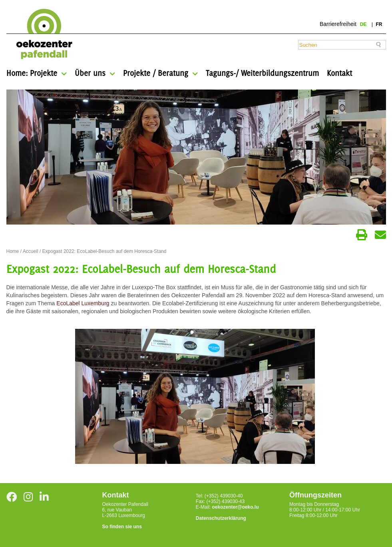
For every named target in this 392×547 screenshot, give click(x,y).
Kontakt (339, 73)
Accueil (31, 251)
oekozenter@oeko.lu (235, 507)
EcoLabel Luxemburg (83, 303)
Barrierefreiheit (338, 24)
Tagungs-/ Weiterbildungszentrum (262, 73)
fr (379, 24)
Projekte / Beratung (156, 73)
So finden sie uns (122, 527)
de (364, 24)
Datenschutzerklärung (221, 518)
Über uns (90, 73)
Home (13, 251)
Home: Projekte (32, 73)
